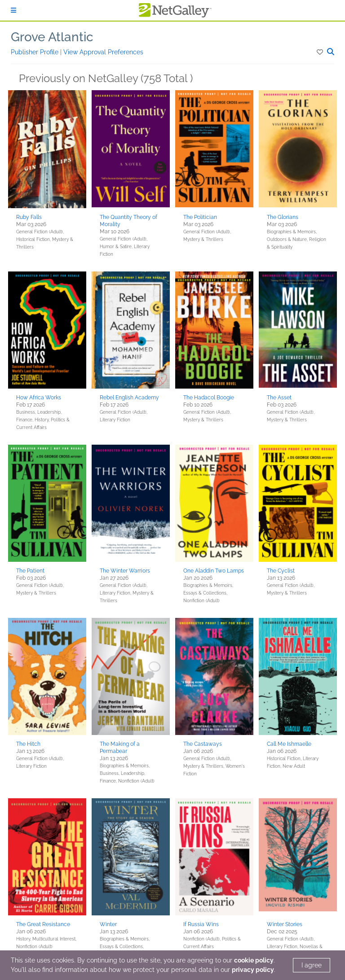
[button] (321, 52)
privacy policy (253, 970)
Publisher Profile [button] (35, 52)
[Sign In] (13, 10)
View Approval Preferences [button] (103, 52)
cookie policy (254, 960)
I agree (312, 965)
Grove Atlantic (52, 37)
